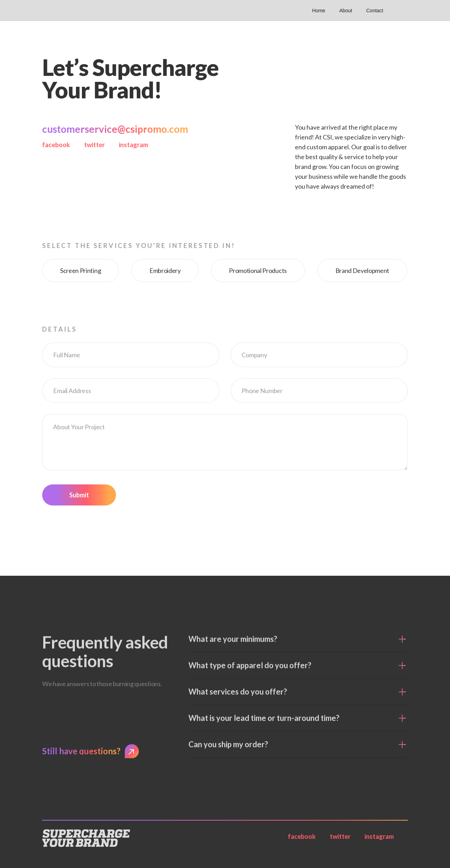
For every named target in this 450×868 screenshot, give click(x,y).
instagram (133, 145)
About (346, 11)
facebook (56, 145)
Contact (375, 11)
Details (60, 329)
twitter (94, 145)
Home (319, 11)
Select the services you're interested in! (139, 246)
